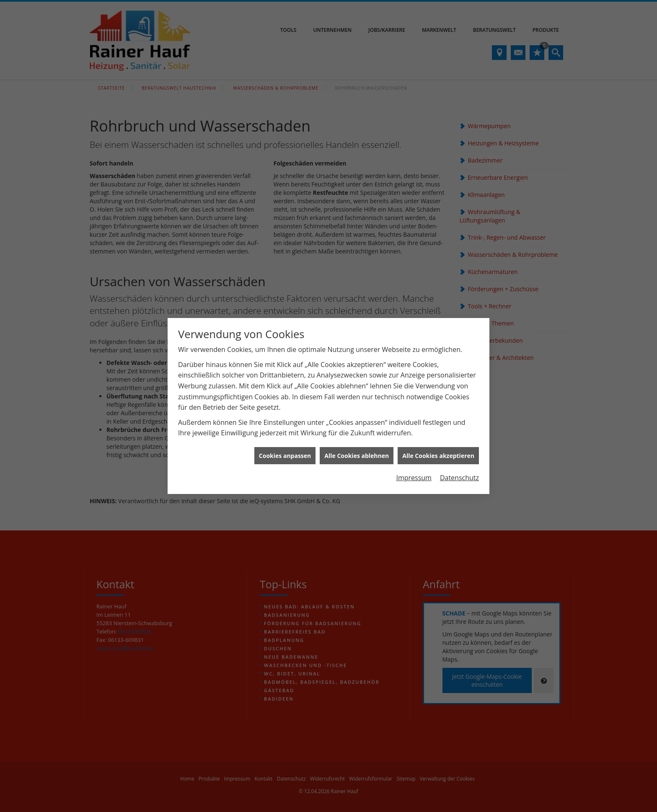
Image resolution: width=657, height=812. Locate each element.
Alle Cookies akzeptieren (438, 423)
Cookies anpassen (285, 423)
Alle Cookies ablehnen (357, 423)
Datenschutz (459, 446)
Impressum (414, 446)
